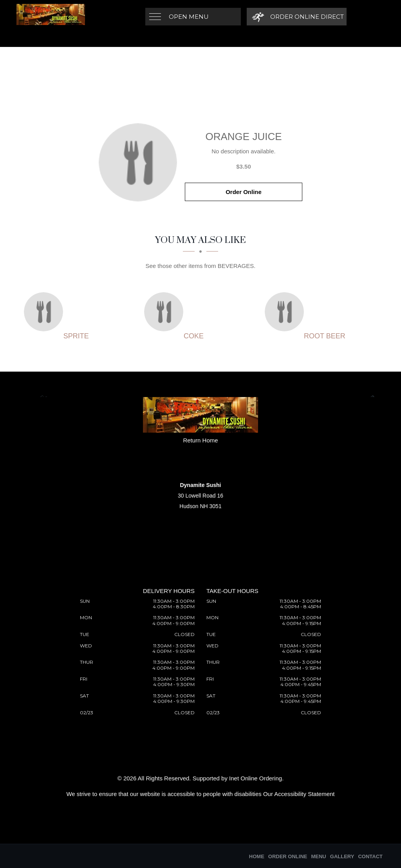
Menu (318, 856)
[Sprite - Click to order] (45, 312)
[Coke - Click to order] (166, 312)
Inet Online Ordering (256, 778)
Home (257, 856)
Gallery (342, 856)
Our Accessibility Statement (299, 794)
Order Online (244, 192)
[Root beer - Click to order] (286, 312)
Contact (370, 856)
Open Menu (189, 17)
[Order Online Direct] (297, 17)
